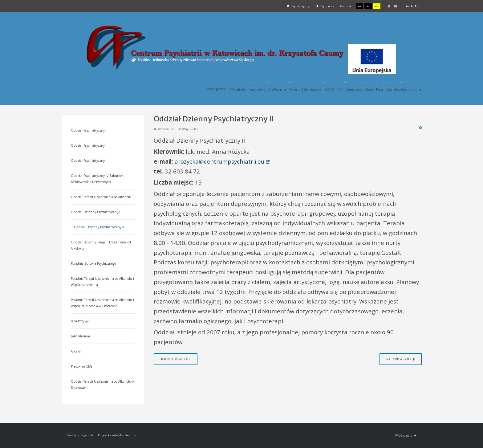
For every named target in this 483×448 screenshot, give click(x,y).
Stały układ (389, 6)
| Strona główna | (216, 89)
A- (408, 6)
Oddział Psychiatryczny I (89, 130)
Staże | (370, 89)
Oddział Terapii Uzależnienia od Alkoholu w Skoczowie (103, 385)
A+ (416, 6)
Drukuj (420, 127)
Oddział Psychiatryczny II (89, 145)
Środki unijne (411, 89)
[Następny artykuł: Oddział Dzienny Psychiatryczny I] (401, 359)
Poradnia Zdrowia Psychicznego (93, 263)
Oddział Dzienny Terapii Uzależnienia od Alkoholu (101, 245)
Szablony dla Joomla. (81, 435)
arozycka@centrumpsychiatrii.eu (219, 161)
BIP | (341, 89)
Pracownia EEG (82, 366)
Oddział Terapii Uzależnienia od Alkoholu (101, 197)
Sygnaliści (394, 89)
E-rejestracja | (355, 89)
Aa (359, 6)
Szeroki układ (396, 6)
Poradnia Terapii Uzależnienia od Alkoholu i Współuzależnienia (102, 282)
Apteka (76, 351)
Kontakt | (296, 89)
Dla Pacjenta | (278, 89)
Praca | (381, 89)
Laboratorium (80, 336)
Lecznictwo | (259, 89)
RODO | (331, 89)
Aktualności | (239, 89)
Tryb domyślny (298, 6)
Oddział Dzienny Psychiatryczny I (95, 212)
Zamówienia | (314, 89)
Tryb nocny (325, 6)
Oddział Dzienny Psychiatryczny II (99, 227)
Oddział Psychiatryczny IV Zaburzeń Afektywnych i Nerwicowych (97, 179)
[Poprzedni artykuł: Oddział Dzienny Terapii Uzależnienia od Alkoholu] (176, 359)
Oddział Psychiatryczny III (90, 161)
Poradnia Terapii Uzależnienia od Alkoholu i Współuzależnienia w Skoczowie (102, 303)
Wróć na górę (406, 436)
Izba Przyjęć (80, 321)
